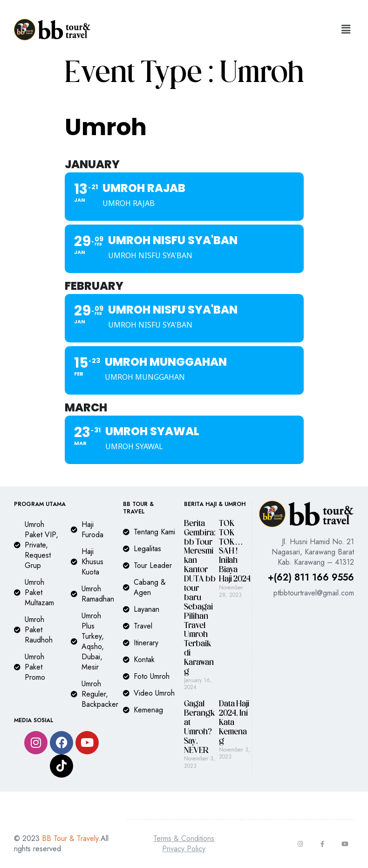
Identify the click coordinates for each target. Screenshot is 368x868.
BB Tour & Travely (70, 838)
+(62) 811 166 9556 (311, 578)
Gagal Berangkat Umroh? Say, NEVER (200, 727)
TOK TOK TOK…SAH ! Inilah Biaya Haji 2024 (235, 552)
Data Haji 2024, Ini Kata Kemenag (234, 723)
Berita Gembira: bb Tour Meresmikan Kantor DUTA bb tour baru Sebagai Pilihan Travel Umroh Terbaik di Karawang (200, 598)
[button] (346, 30)
